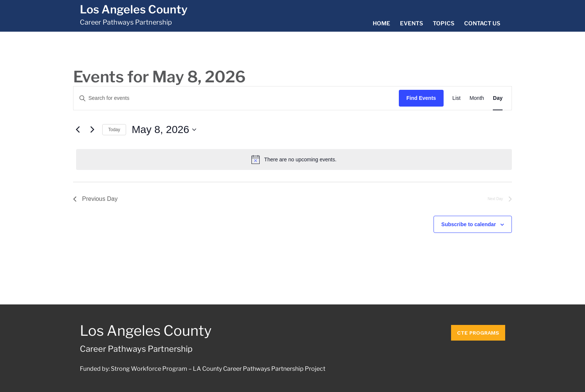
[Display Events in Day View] (498, 98)
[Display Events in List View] (457, 98)
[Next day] (92, 130)
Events (412, 23)
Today (114, 130)
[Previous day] (78, 130)
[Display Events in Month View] (477, 98)
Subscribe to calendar (469, 224)
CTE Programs (478, 331)
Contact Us (482, 23)
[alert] (294, 159)
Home (381, 23)
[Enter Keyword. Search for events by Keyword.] (236, 98)
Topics (444, 23)
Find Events (421, 98)
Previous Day (95, 199)
